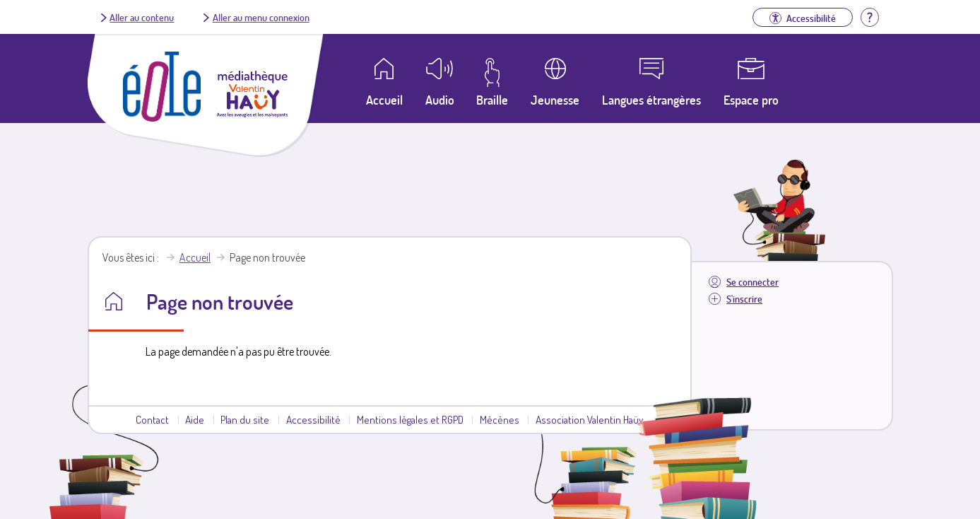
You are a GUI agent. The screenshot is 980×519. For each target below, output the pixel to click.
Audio (440, 100)
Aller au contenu (142, 17)
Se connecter (752, 282)
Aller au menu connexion (261, 17)
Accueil (195, 257)
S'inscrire (744, 299)
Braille (492, 100)
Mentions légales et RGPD (410, 419)
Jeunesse (555, 100)
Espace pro (751, 100)
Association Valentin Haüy (589, 419)
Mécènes (500, 419)
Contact (152, 419)
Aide (195, 419)
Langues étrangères (651, 100)
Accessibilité (313, 419)
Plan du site (245, 419)
